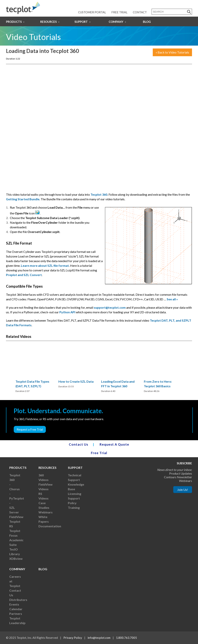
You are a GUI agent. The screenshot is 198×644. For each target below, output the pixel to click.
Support (81, 22)
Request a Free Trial (30, 429)
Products (14, 22)
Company (116, 22)
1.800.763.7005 (126, 638)
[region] (35, 371)
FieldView (16, 517)
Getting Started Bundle (23, 199)
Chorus (15, 489)
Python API (67, 312)
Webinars (46, 512)
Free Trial (119, 12)
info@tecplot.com (99, 638)
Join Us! (183, 490)
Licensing (75, 494)
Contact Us (79, 444)
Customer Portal (92, 12)
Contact (140, 12)
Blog (147, 22)
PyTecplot (17, 498)
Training (74, 508)
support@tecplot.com (110, 307)
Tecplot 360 (99, 194)
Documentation (50, 526)
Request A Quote (114, 444)
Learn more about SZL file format (45, 266)
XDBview (16, 559)
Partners (16, 614)
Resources (48, 22)
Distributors (18, 600)
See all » (172, 299)
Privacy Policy (73, 638)
